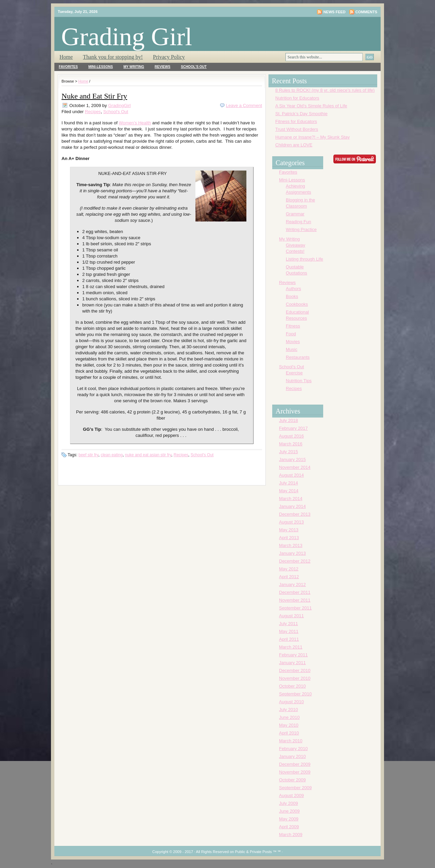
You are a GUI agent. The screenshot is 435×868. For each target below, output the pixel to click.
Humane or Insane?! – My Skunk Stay (312, 137)
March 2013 (291, 545)
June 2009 (289, 811)
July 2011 (289, 624)
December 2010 (295, 670)
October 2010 (292, 686)
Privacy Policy (169, 57)
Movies (293, 342)
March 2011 (291, 647)
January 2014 (292, 506)
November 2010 (295, 678)
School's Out (194, 67)
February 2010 (293, 749)
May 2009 (289, 819)
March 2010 (291, 741)
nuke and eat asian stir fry (148, 455)
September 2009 (295, 788)
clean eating (112, 455)
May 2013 (289, 530)
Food (291, 334)
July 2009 (289, 803)
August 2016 (291, 436)
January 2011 (292, 663)
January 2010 (292, 756)
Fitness (293, 326)
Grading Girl (127, 37)
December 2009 (295, 764)
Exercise (294, 373)
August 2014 (291, 475)
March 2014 (291, 499)
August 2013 (291, 522)
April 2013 (289, 538)
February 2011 (293, 655)
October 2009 (292, 780)
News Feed (334, 12)
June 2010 (289, 717)
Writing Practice (301, 229)
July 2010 (289, 710)
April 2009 (289, 827)
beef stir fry (88, 455)
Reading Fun (298, 222)
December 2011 (295, 592)
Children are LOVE (294, 145)
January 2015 (292, 459)
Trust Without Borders (297, 129)
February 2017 (293, 428)
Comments (366, 12)
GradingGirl (119, 105)
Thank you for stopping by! (113, 57)
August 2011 (291, 616)
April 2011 (289, 639)
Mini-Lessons (101, 67)
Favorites (68, 67)
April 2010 (289, 733)
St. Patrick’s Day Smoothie (301, 114)
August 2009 (291, 795)
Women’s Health (135, 123)
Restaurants (298, 357)
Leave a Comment (244, 105)
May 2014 (289, 491)
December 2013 (295, 514)
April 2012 (289, 577)
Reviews (162, 67)
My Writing (134, 67)
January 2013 (292, 553)
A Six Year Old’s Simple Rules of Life (311, 106)
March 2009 (291, 835)
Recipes (93, 112)
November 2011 (295, 600)
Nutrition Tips (299, 381)
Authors (293, 289)
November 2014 (295, 467)
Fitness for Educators (296, 121)
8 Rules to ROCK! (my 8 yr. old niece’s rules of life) (325, 90)
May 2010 (289, 725)
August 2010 (291, 702)
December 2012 (295, 561)
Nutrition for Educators (297, 98)
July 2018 (289, 420)
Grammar (295, 214)
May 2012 (289, 569)
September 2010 (295, 694)
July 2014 (289, 483)
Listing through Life (304, 259)
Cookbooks (297, 304)
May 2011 (289, 631)
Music (292, 349)
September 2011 (295, 608)
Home (66, 57)
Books (292, 296)
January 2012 (292, 584)
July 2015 (289, 452)
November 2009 (295, 772)
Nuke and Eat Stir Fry (94, 96)
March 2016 (291, 444)
